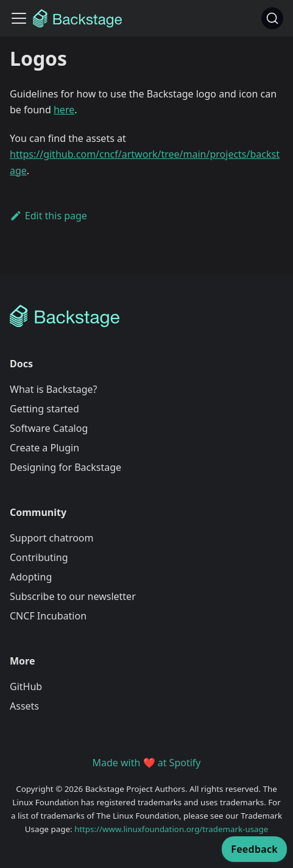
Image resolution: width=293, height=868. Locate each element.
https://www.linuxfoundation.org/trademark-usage (171, 829)
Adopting (31, 577)
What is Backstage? (53, 389)
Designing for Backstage (65, 467)
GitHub (26, 686)
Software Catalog (49, 428)
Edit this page (48, 216)
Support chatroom (52, 538)
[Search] (272, 18)
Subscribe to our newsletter (73, 596)
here (64, 110)
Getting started (44, 409)
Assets (24, 706)
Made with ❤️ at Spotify (147, 763)
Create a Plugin (44, 448)
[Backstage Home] (146, 316)
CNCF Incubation (48, 616)
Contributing (39, 557)
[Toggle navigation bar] (19, 18)
